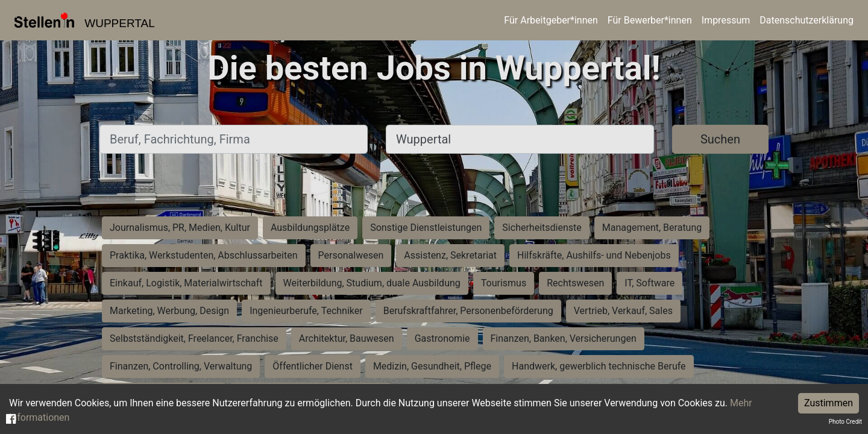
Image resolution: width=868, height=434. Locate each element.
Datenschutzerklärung (807, 20)
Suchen (720, 139)
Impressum (726, 20)
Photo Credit (845, 422)
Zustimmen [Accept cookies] (829, 403)
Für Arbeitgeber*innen (551, 20)
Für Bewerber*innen (650, 20)
